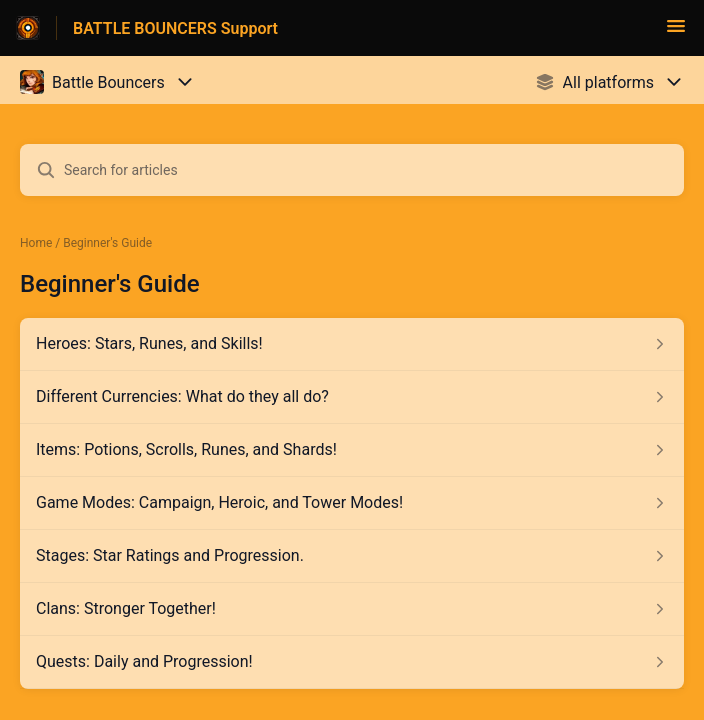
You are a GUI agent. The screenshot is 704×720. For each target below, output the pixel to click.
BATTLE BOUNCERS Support (175, 28)
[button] (676, 32)
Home (36, 243)
